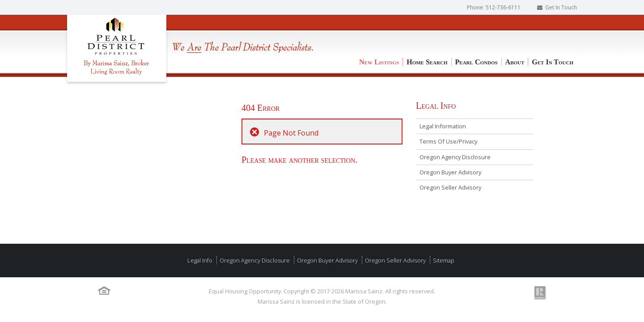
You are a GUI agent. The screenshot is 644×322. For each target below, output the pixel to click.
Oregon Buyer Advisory (450, 172)
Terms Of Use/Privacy (448, 141)
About (515, 32)
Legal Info (200, 260)
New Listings (379, 32)
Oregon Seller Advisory (450, 187)
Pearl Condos (477, 32)
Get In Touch (561, 7)
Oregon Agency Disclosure (455, 157)
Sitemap (443, 260)
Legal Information (443, 126)
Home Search (427, 32)
